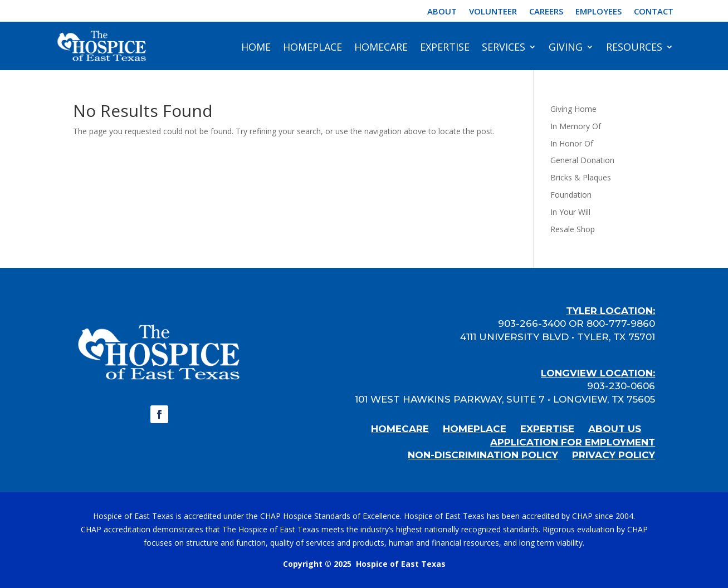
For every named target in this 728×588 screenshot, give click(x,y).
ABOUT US (615, 429)
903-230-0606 (621, 386)
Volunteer (493, 12)
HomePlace (312, 47)
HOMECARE (400, 429)
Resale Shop (573, 229)
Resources (634, 47)
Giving (566, 47)
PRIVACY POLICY (614, 455)
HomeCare (381, 47)
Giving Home (573, 109)
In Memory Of (576, 126)
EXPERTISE (547, 429)
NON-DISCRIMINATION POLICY (483, 455)
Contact (654, 12)
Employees (598, 12)
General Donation (582, 160)
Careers (546, 12)
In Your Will (570, 212)
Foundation (571, 195)
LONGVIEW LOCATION (597, 373)
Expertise (445, 47)
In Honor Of (572, 143)
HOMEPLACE (475, 429)
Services (504, 47)
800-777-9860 (621, 324)
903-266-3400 (532, 324)
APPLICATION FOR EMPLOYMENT (573, 442)
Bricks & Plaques (581, 177)
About (442, 12)
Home (256, 47)
